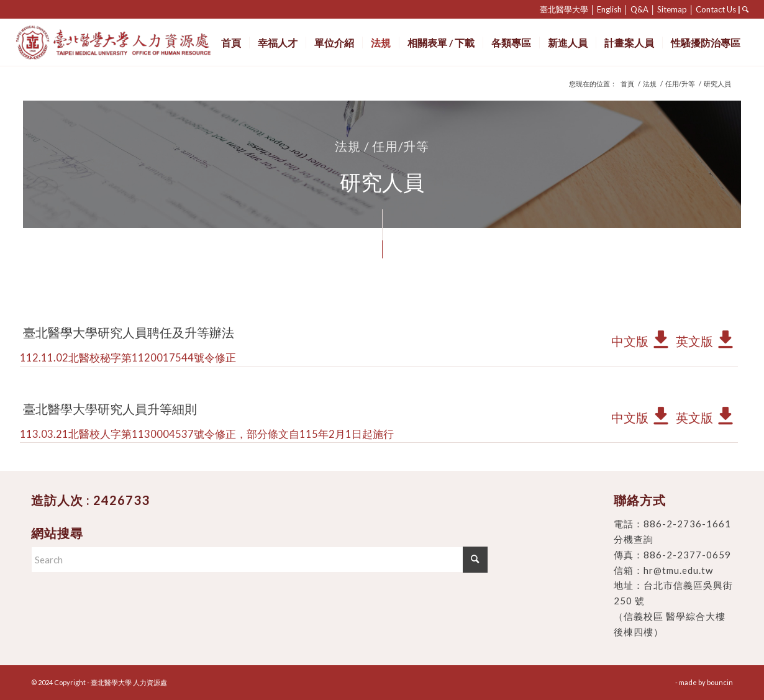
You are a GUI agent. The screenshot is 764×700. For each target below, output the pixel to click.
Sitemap (672, 9)
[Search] (259, 560)
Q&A (639, 9)
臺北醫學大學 (564, 9)
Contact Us (716, 9)
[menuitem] (231, 43)
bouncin (720, 682)
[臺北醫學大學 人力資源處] (141, 43)
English (609, 9)
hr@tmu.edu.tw (678, 570)
